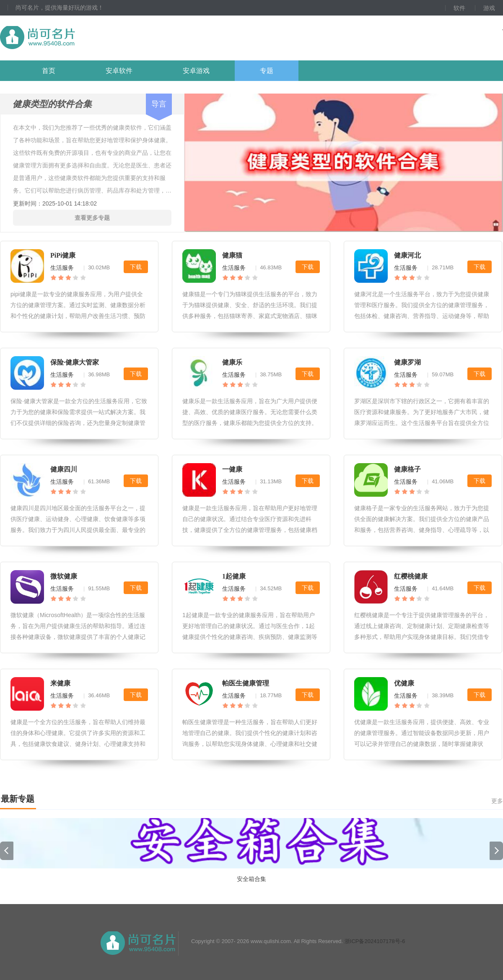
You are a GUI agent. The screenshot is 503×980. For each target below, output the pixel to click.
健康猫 (232, 255)
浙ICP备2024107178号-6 (375, 941)
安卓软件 (119, 71)
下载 (136, 267)
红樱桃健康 (411, 576)
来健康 (60, 683)
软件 (459, 8)
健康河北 (407, 255)
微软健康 (64, 576)
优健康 (404, 683)
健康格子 (407, 469)
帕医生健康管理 (246, 683)
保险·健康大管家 (75, 362)
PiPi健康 (63, 255)
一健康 (232, 469)
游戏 (489, 8)
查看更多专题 (92, 218)
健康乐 (232, 362)
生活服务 (62, 268)
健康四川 (64, 469)
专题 (267, 71)
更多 (497, 801)
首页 (49, 71)
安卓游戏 (196, 71)
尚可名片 (83, 38)
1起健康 (234, 576)
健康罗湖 (407, 362)
